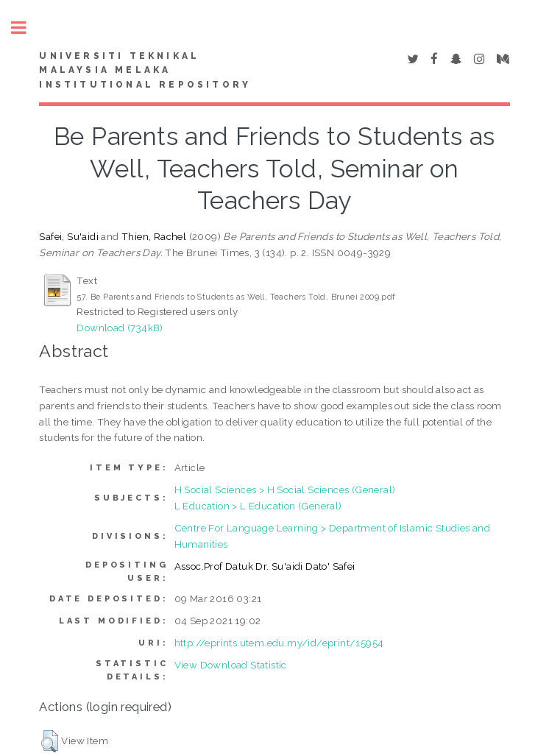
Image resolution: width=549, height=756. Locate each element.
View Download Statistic (231, 665)
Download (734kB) (120, 328)
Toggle (26, 28)
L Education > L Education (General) (258, 506)
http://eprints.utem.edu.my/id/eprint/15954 (279, 643)
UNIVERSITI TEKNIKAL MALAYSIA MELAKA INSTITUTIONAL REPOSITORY (145, 71)
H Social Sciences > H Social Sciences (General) (285, 490)
